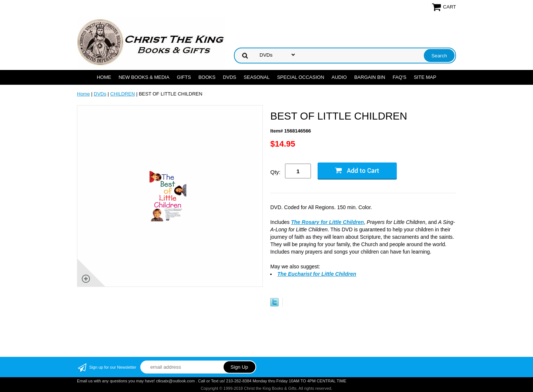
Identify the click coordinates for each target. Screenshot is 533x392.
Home (104, 77)
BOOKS (207, 77)
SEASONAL (257, 77)
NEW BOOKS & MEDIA (144, 77)
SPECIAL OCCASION (300, 77)
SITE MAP (425, 77)
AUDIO (339, 77)
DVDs (229, 77)
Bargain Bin (370, 77)
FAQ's (400, 77)
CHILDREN (123, 94)
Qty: (275, 172)
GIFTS (184, 77)
